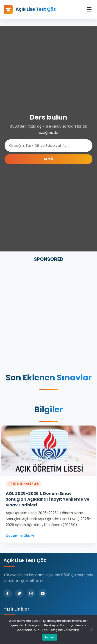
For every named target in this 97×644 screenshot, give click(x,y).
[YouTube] (43, 593)
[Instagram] (31, 593)
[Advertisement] (48, 320)
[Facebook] (8, 593)
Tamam (50, 637)
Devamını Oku (20, 536)
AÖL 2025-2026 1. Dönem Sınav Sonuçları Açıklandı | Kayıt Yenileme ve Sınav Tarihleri (48, 499)
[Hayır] (91, 630)
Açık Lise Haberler (24, 484)
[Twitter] (19, 593)
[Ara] (48, 146)
